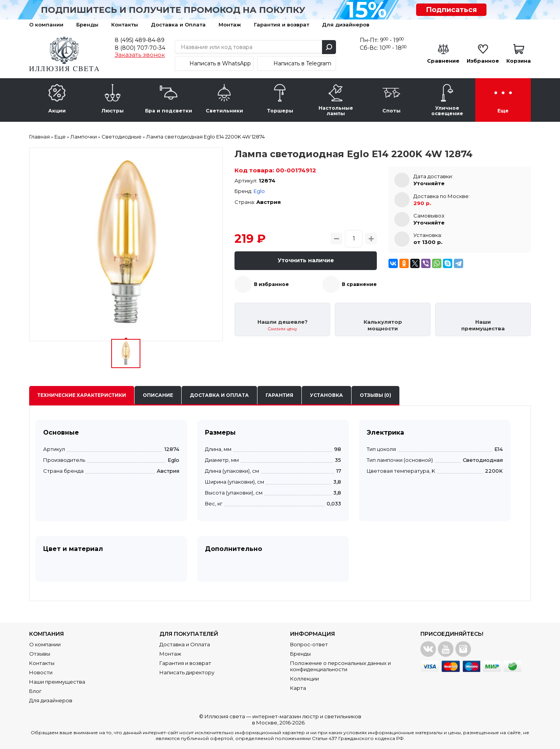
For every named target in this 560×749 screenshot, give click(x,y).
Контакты (125, 25)
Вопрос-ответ (309, 644)
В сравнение (359, 284)
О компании (46, 25)
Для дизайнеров (346, 25)
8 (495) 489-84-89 (140, 40)
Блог (35, 691)
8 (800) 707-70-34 (140, 48)
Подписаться (451, 10)
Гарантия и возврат (282, 25)
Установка (326, 395)
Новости (41, 672)
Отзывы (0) (375, 395)
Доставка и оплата (219, 395)
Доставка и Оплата (178, 25)
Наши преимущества (57, 682)
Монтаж (230, 25)
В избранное (271, 284)
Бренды (87, 25)
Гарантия (279, 395)
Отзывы (40, 654)
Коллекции (304, 679)
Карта (298, 688)
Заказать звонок (140, 55)
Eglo (259, 191)
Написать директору (187, 672)
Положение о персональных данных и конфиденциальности (340, 666)
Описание (158, 395)
